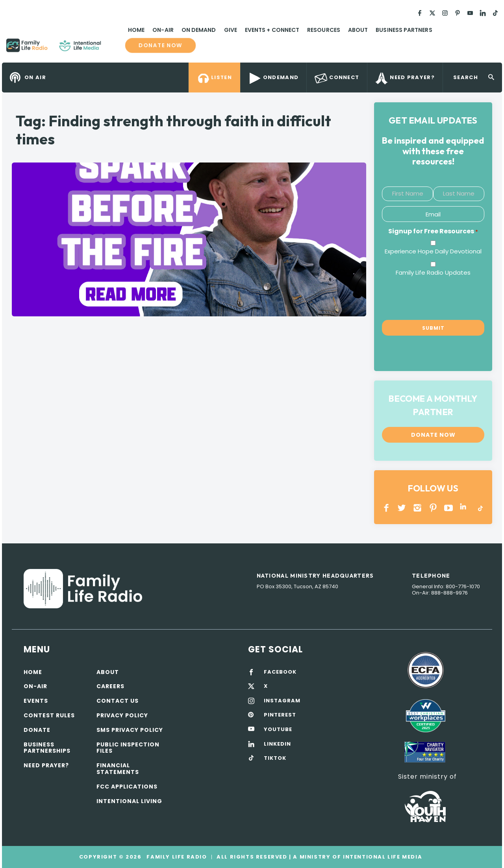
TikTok (480, 508)
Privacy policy (122, 715)
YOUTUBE (449, 508)
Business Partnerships (47, 748)
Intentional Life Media (382, 857)
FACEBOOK (280, 672)
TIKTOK (275, 758)
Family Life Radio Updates (433, 272)
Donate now (160, 45)
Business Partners (404, 30)
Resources (324, 30)
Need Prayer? (46, 765)
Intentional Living (129, 801)
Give (231, 30)
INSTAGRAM (418, 508)
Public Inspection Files (128, 748)
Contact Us (118, 701)
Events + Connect (272, 30)
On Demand (199, 30)
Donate (37, 730)
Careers (110, 686)
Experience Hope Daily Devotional (433, 251)
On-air (35, 686)
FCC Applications (127, 787)
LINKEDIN (464, 508)
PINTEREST (433, 508)
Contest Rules (49, 715)
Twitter (402, 508)
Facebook (386, 508)
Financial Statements (118, 769)
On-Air (163, 30)
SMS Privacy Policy (130, 730)
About (358, 30)
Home (136, 30)
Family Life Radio (113, 48)
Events (36, 701)
